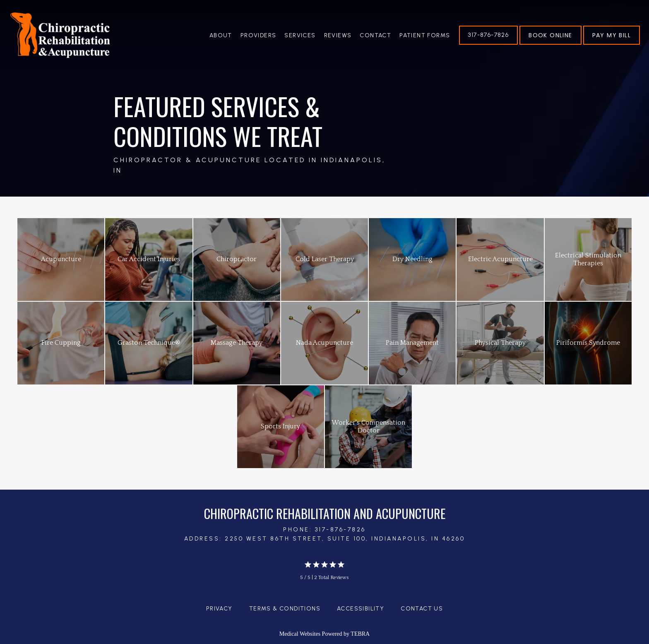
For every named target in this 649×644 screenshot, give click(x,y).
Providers (258, 35)
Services (300, 35)
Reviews (338, 35)
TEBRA (360, 634)
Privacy (219, 609)
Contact (375, 35)
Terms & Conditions (285, 609)
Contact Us (422, 609)
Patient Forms (425, 35)
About (221, 35)
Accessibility (361, 609)
